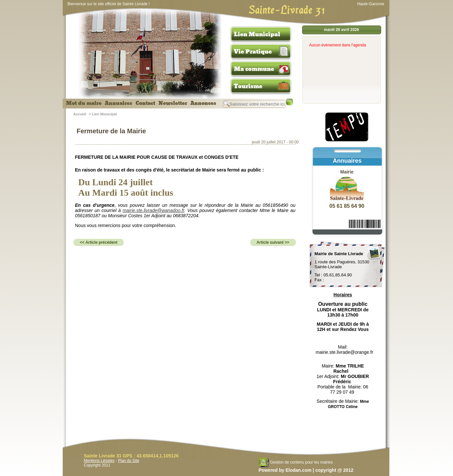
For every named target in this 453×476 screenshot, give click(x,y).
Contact (145, 103)
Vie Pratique (253, 52)
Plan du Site (129, 461)
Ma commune (254, 69)
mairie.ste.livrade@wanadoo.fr (153, 210)
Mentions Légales (99, 461)
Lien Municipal (257, 34)
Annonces (203, 103)
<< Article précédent (99, 242)
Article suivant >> (273, 242)
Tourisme (248, 86)
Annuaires (119, 103)
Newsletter (173, 103)
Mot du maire (84, 103)
